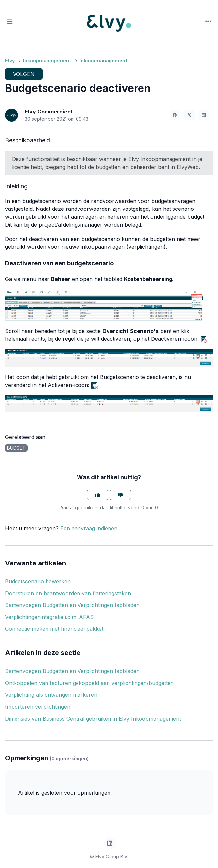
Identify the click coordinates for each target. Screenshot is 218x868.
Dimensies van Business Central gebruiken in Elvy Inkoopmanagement (93, 719)
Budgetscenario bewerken (38, 581)
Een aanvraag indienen (89, 528)
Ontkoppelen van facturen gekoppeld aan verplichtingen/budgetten (89, 683)
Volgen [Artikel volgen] (24, 74)
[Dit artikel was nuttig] (98, 495)
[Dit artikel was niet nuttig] (120, 495)
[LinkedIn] (204, 115)
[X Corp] (189, 115)
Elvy (10, 61)
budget (16, 448)
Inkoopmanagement (47, 61)
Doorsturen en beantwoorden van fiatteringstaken (68, 593)
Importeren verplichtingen (38, 707)
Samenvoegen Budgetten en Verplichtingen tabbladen (72, 605)
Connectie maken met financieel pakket (54, 629)
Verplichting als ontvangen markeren (51, 695)
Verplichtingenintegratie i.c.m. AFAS (49, 617)
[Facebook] (175, 115)
